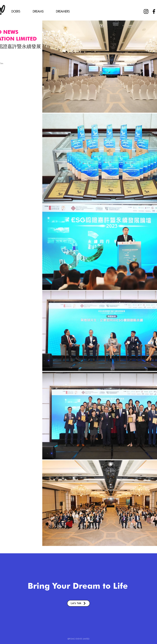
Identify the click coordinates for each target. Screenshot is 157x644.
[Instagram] (146, 11)
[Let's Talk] (78, 603)
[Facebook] (154, 11)
